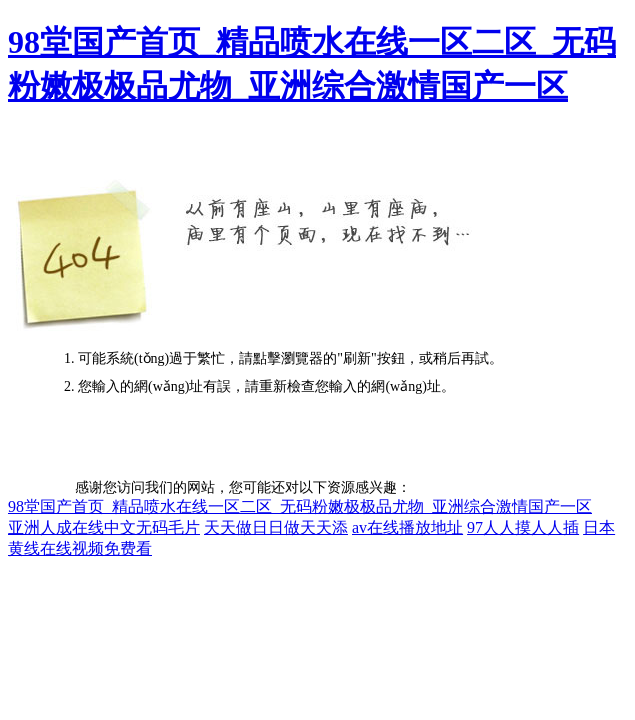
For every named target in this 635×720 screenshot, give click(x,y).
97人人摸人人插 (523, 527)
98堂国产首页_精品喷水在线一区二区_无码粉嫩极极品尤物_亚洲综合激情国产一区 (300, 506)
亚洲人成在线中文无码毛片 (104, 527)
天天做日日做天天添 (276, 527)
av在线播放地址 (407, 527)
